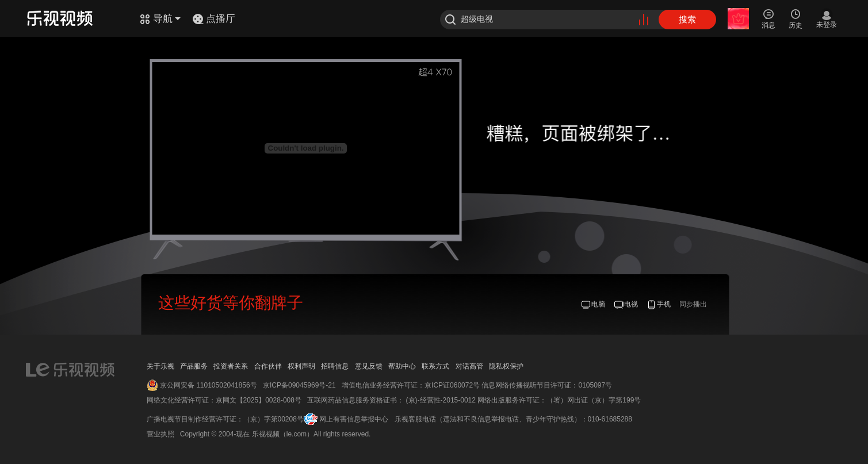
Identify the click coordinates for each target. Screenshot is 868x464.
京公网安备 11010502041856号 (209, 385)
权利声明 (301, 366)
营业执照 (160, 434)
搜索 (687, 19)
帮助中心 (402, 366)
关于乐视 (160, 366)
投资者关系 (231, 366)
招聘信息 (335, 366)
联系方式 (435, 366)
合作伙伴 (268, 366)
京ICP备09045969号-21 (299, 385)
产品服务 (194, 366)
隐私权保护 (506, 366)
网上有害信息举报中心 (354, 419)
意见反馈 (369, 366)
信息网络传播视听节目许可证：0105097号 (547, 385)
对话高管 (469, 366)
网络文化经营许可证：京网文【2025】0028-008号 (224, 400)
